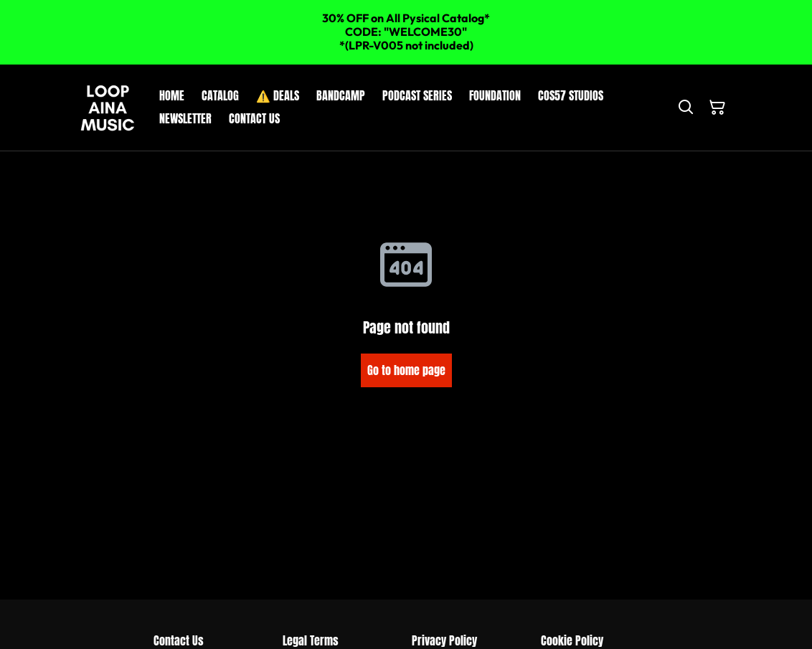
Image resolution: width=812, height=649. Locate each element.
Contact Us (179, 640)
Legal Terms (311, 640)
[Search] (686, 108)
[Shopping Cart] (717, 108)
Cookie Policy (572, 640)
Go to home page (406, 370)
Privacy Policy (444, 640)
